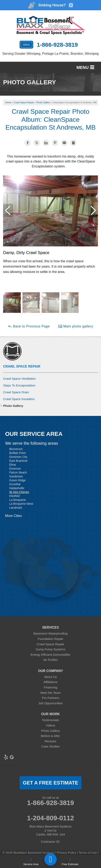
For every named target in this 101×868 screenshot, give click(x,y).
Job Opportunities (50, 703)
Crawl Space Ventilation (19, 379)
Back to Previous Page (29, 326)
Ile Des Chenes (19, 492)
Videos (50, 725)
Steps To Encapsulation (19, 385)
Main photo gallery (76, 326)
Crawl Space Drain (16, 392)
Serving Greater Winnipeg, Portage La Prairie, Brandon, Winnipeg (51, 54)
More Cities (14, 516)
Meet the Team (51, 693)
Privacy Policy (66, 853)
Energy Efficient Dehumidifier (50, 655)
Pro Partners (50, 698)
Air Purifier (50, 660)
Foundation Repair (50, 639)
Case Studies (50, 746)
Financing (50, 687)
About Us (50, 677)
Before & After (50, 736)
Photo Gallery (13, 406)
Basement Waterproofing (50, 633)
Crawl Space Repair (22, 366)
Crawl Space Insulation (19, 399)
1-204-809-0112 (50, 818)
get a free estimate (50, 783)
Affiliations (50, 682)
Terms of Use (88, 853)
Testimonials (51, 720)
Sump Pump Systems (50, 649)
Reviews (51, 741)
